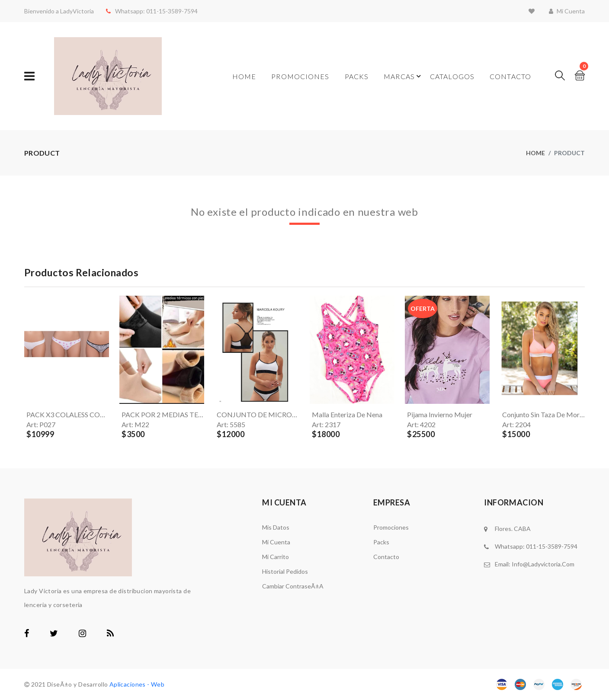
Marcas (399, 76)
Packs (357, 76)
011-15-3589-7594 (168, 11)
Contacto (510, 76)
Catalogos (452, 76)
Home (244, 76)
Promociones (300, 76)
